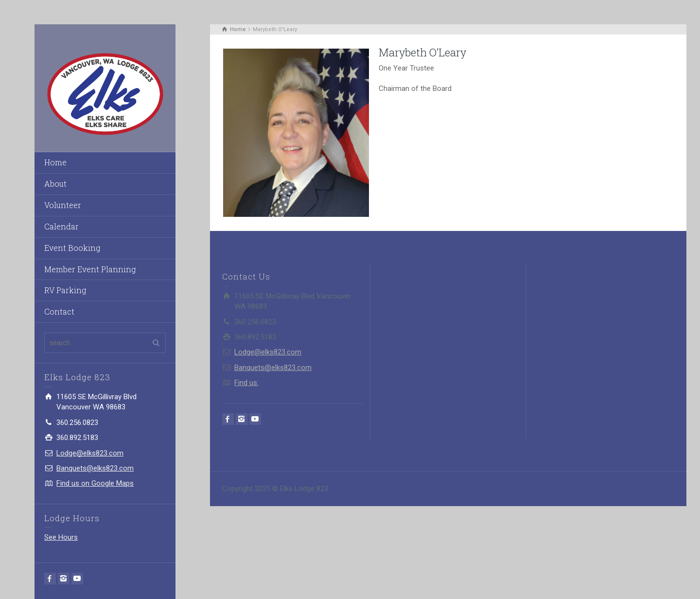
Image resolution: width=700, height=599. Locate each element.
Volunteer (63, 205)
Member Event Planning (90, 269)
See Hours (61, 537)
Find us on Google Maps (95, 483)
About (55, 184)
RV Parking (65, 290)
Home (55, 162)
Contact (59, 311)
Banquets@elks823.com (95, 468)
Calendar (61, 226)
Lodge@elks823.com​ (90, 453)
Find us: (246, 383)
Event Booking (72, 248)
